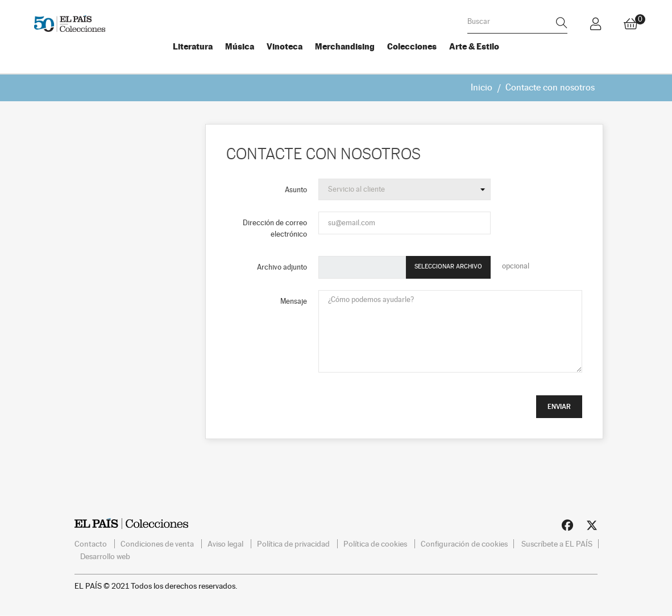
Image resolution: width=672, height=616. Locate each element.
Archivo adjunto (282, 267)
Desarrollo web (105, 556)
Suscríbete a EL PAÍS (557, 543)
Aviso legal (226, 543)
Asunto (296, 189)
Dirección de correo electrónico (275, 228)
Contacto (92, 543)
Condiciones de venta (158, 543)
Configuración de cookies (464, 543)
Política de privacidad (294, 543)
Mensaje (294, 301)
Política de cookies (376, 543)
